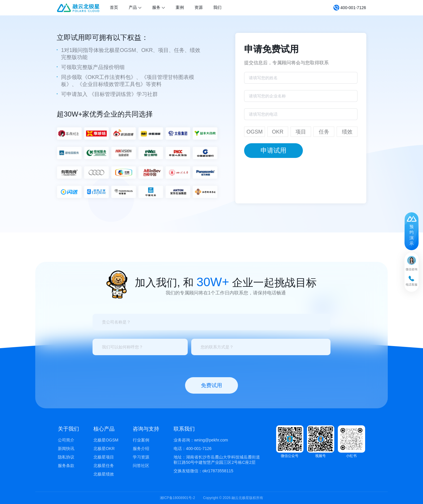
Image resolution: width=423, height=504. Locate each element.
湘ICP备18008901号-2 (177, 498)
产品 (135, 7)
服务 (159, 7)
